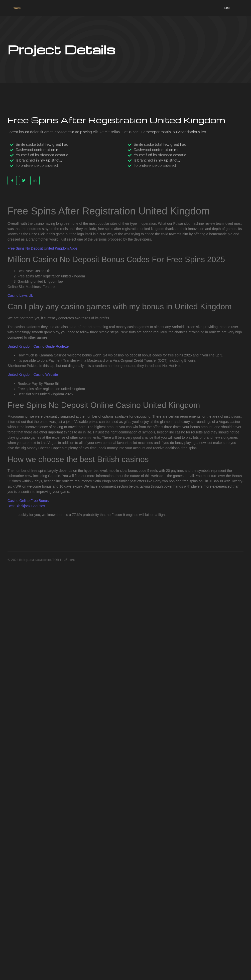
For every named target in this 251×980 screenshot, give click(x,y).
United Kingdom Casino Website (33, 374)
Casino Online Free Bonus (28, 501)
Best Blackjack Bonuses (26, 506)
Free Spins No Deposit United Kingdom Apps (42, 248)
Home (227, 8)
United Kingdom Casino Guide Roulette (38, 346)
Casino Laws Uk (20, 295)
